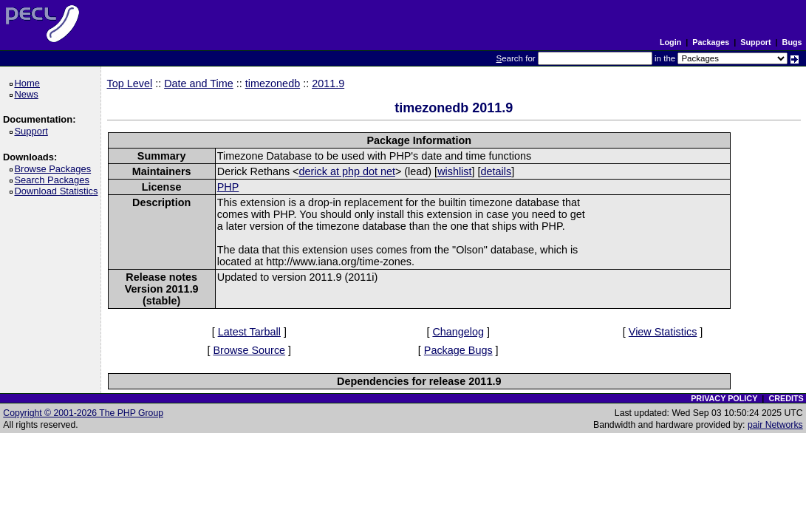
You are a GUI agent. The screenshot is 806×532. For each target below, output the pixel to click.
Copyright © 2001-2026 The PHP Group (83, 413)
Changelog (458, 332)
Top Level (130, 83)
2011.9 (328, 83)
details (496, 171)
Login (670, 42)
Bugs (792, 42)
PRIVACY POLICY (724, 398)
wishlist (454, 171)
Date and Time (199, 83)
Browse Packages (55, 169)
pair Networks (775, 425)
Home (29, 83)
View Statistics (663, 332)
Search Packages (54, 180)
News (28, 94)
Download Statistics (58, 191)
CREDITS (786, 398)
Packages (711, 42)
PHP (228, 187)
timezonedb (273, 83)
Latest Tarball (249, 332)
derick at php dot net (347, 171)
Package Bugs (458, 350)
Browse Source (250, 350)
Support (755, 42)
